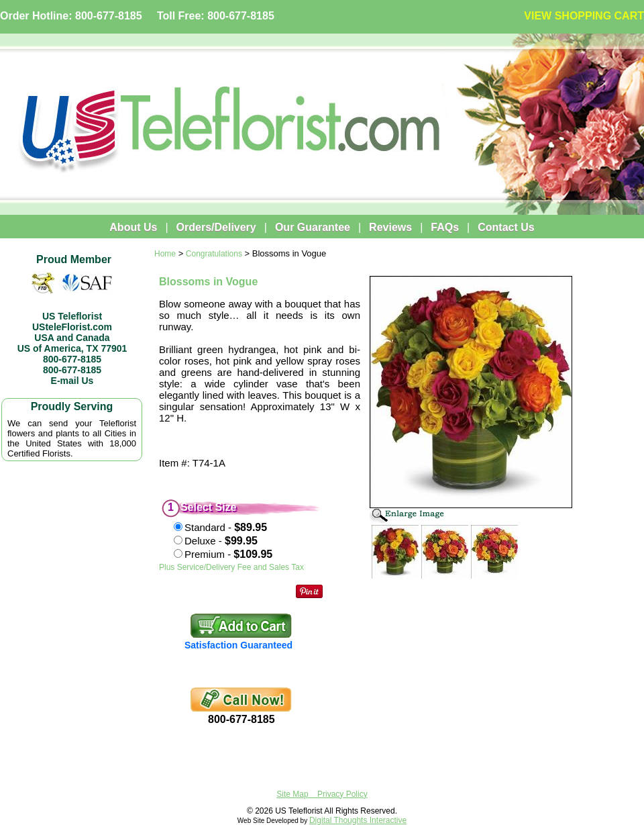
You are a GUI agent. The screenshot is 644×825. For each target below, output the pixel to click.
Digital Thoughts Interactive (358, 820)
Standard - (226, 527)
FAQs (445, 227)
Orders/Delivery (216, 227)
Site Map (292, 794)
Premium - (228, 554)
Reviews (390, 227)
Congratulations (214, 254)
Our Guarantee (313, 227)
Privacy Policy (342, 794)
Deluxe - (221, 541)
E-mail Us (72, 381)
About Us (133, 227)
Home (165, 254)
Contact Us (506, 227)
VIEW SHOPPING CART (584, 16)
